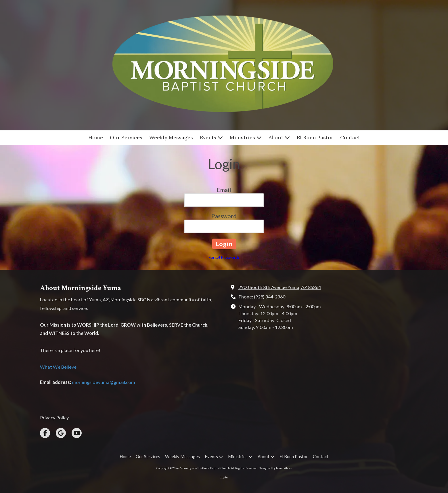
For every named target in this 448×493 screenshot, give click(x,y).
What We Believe (58, 367)
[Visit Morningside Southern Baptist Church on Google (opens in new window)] (61, 433)
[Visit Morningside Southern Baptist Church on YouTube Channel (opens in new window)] (77, 433)
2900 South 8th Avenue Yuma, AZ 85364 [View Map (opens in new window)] (280, 287)
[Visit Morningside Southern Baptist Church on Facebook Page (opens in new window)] (45, 433)
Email (224, 190)
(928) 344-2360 (270, 297)
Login (224, 477)
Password (224, 216)
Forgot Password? (224, 257)
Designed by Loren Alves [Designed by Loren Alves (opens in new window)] (275, 468)
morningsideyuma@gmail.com (104, 382)
